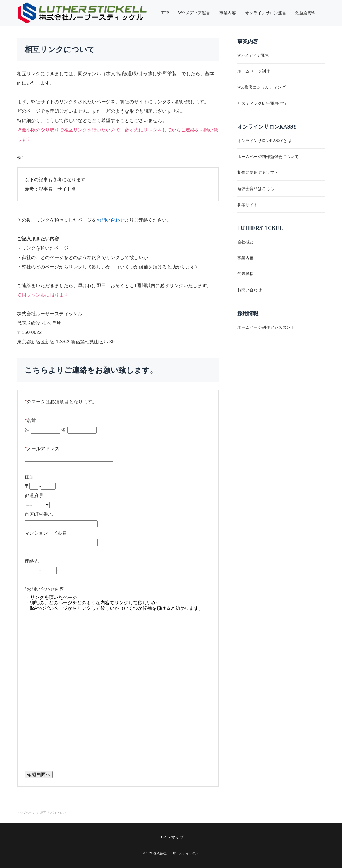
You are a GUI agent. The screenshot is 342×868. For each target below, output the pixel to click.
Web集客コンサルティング (261, 87)
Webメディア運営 (253, 55)
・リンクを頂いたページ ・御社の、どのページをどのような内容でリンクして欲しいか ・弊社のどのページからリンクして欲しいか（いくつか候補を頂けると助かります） (124, 676)
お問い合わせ (111, 220)
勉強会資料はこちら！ (258, 189)
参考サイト (248, 205)
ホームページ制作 (254, 71)
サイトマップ (171, 837)
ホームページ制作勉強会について (268, 157)
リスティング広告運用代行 (262, 103)
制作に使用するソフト (258, 173)
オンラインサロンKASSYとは (264, 141)
